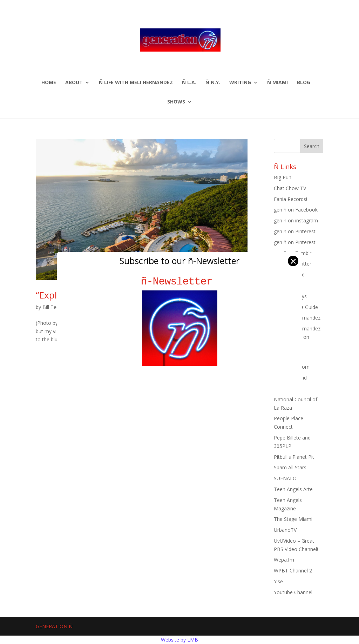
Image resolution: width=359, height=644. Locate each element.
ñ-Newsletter (180, 281)
